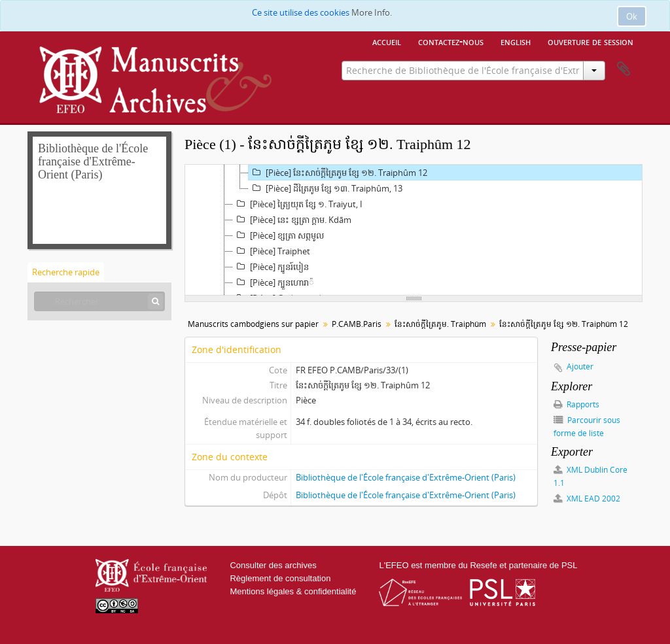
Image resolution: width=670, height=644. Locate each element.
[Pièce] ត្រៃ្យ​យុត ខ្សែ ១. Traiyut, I (298, 204)
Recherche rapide (66, 272)
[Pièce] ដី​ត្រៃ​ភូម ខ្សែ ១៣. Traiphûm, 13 (326, 188)
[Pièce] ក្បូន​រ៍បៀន (271, 267)
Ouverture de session (591, 41)
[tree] (414, 230)
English (516, 41)
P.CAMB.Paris (357, 324)
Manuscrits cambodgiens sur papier (253, 324)
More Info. (372, 12)
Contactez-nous (451, 41)
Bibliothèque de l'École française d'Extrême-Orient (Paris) (406, 477)
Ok (632, 16)
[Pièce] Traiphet (272, 251)
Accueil (387, 41)
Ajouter (580, 366)
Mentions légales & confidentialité (293, 591)
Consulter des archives (273, 565)
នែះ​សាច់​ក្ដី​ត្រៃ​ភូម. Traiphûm (440, 324)
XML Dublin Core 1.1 (591, 476)
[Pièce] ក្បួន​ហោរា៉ (273, 282)
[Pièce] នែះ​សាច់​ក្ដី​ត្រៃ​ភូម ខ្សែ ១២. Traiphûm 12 (338, 173)
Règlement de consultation (280, 578)
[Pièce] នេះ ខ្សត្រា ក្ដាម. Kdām (292, 220)
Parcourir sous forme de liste (587, 427)
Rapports (576, 404)
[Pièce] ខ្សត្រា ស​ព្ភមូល (278, 235)
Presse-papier (624, 69)
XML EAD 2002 (587, 499)
